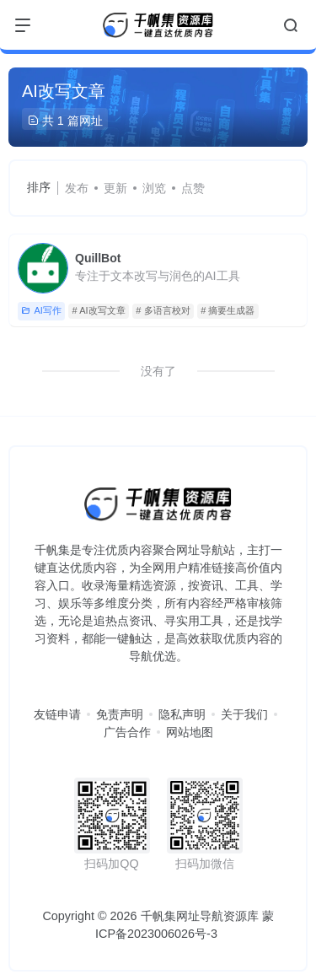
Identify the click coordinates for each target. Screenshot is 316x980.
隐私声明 (182, 714)
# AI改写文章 (99, 310)
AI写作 (41, 311)
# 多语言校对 (163, 310)
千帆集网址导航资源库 (200, 916)
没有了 (158, 371)
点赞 (193, 188)
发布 (77, 188)
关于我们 (244, 714)
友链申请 (57, 714)
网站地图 (190, 732)
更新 (115, 188)
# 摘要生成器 (228, 310)
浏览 (154, 188)
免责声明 (120, 714)
